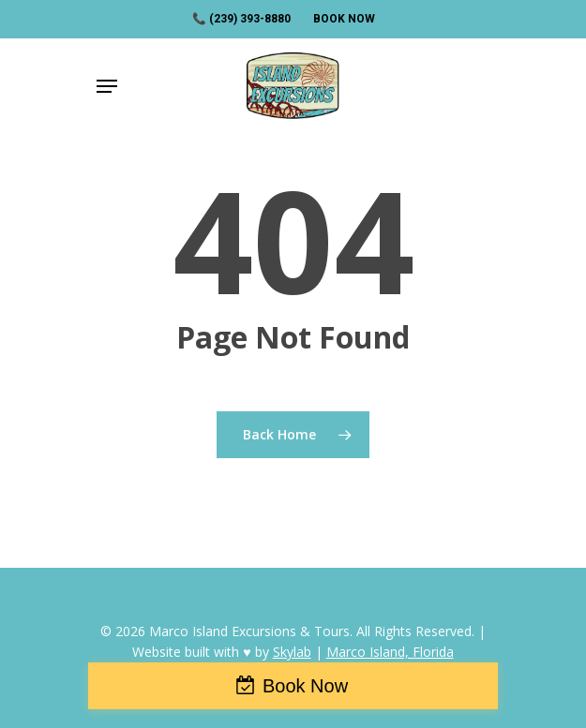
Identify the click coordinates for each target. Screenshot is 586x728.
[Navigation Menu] (107, 86)
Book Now (305, 686)
